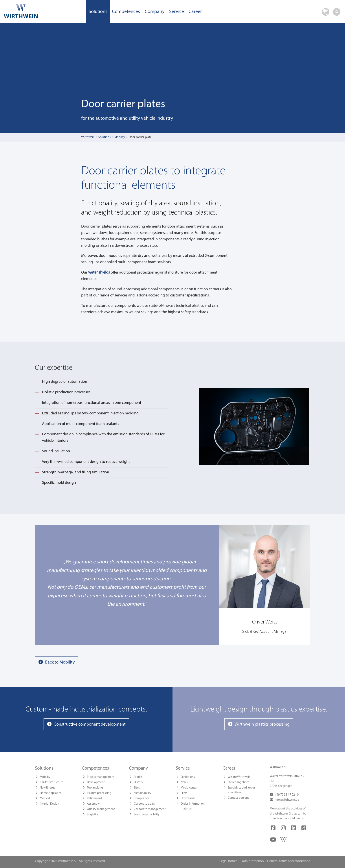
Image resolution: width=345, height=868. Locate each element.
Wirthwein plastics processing (262, 725)
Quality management (101, 809)
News (184, 782)
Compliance (141, 798)
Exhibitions (188, 777)
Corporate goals (144, 804)
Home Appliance (51, 793)
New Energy (48, 788)
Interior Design (50, 804)
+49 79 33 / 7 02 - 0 (287, 795)
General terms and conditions (289, 861)
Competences (126, 12)
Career (195, 12)
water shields (99, 273)
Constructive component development (90, 725)
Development (96, 782)
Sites (137, 788)
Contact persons (239, 798)
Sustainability (143, 793)
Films (184, 793)
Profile (138, 777)
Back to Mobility (60, 662)
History (139, 782)
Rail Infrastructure (51, 782)
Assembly (93, 804)
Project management (101, 777)
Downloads (188, 798)
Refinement (95, 798)
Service (177, 12)
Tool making (95, 788)
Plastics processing (99, 793)
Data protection (252, 861)
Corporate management (150, 809)
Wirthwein (88, 137)
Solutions (98, 12)
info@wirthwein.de (287, 800)
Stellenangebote (239, 782)
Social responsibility (147, 815)
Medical (45, 798)
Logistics (93, 815)
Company (155, 12)
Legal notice (228, 861)
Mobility (120, 137)
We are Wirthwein (239, 777)
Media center (189, 788)
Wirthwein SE (43, 11)
